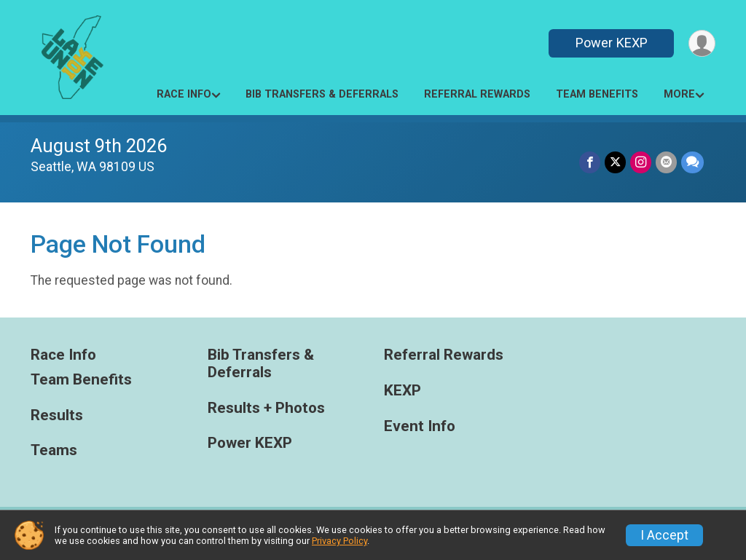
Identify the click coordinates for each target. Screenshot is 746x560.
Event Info (420, 426)
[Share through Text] (692, 162)
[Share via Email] (666, 162)
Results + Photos (266, 408)
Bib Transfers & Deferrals (322, 94)
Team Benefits (597, 94)
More (679, 94)
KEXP (403, 391)
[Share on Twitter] (615, 162)
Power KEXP (612, 43)
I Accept (664, 535)
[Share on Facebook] (590, 162)
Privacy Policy (339, 541)
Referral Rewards (477, 94)
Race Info (184, 94)
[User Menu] (702, 43)
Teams (54, 450)
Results (57, 415)
